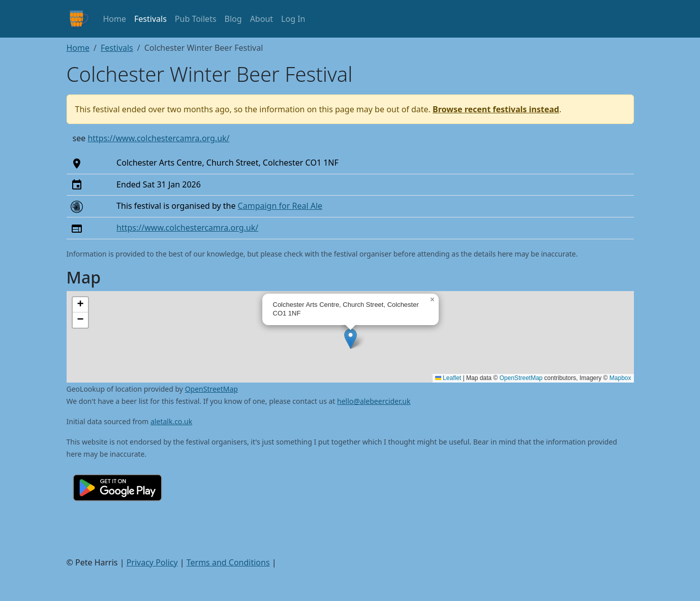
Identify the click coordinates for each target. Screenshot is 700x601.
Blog (233, 19)
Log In (293, 19)
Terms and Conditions (228, 562)
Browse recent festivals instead (496, 109)
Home (115, 19)
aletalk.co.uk (171, 421)
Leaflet (448, 378)
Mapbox (620, 378)
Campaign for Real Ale (280, 206)
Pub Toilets (196, 19)
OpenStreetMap (521, 378)
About (262, 19)
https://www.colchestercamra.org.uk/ (158, 138)
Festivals (150, 19)
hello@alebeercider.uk (374, 401)
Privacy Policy (152, 562)
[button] (351, 339)
